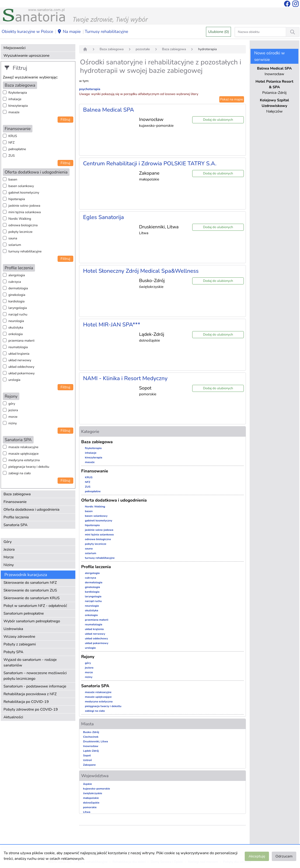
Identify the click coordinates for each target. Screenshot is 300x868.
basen (13, 179)
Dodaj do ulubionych (218, 120)
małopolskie (91, 798)
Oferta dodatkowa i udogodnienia (31, 510)
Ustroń (87, 760)
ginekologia (17, 295)
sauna (13, 238)
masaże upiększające (24, 454)
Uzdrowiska (13, 629)
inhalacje (15, 99)
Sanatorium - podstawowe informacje (35, 686)
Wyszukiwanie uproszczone (26, 56)
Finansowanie (15, 502)
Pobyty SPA (13, 652)
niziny (13, 423)
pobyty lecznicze (20, 232)
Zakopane (89, 765)
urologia (14, 380)
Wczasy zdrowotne (19, 637)
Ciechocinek (91, 737)
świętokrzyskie (93, 793)
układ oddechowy (21, 367)
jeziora (13, 410)
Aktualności (13, 717)
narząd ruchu (18, 314)
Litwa (87, 812)
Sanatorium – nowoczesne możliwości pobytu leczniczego (35, 676)
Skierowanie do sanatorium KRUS (32, 598)
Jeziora (9, 549)
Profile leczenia (16, 517)
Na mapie (69, 32)
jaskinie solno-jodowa (24, 206)
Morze (9, 557)
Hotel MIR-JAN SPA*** (112, 325)
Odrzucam (284, 856)
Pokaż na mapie (232, 99)
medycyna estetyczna (24, 460)
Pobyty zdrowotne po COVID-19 (31, 709)
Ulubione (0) (218, 32)
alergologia (17, 275)
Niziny (9, 565)
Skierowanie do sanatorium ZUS (30, 590)
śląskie (87, 784)
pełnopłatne (17, 149)
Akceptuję (257, 856)
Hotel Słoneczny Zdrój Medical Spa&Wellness (141, 271)
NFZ (11, 143)
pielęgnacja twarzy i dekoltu (29, 467)
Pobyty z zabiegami (20, 644)
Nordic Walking (20, 219)
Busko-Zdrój (91, 732)
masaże (14, 112)
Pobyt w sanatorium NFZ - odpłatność (35, 606)
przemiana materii (21, 341)
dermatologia (18, 288)
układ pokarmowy (21, 373)
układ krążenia (19, 354)
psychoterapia (90, 89)
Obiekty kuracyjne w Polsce (27, 32)
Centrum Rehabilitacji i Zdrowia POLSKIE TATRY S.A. (150, 163)
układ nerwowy (20, 360)
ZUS (12, 156)
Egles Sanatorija (103, 217)
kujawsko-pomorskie (97, 789)
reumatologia (18, 347)
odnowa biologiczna (23, 225)
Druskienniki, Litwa (96, 741)
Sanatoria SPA (16, 525)
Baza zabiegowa (17, 494)
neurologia (16, 321)
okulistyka (16, 328)
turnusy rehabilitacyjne (25, 251)
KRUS (13, 136)
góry (12, 404)
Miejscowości (14, 48)
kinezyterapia (18, 106)
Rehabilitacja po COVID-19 (26, 702)
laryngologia (18, 308)
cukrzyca (15, 282)
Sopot (87, 755)
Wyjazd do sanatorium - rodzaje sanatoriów (30, 663)
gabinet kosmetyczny (24, 193)
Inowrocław (91, 746)
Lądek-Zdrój (91, 751)
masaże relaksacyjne (23, 447)
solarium (15, 245)
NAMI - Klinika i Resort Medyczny (125, 378)
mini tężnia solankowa (25, 212)
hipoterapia (17, 199)
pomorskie (90, 807)
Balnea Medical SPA (108, 110)
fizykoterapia (18, 93)
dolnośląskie (91, 803)
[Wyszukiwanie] (293, 32)
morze (13, 417)
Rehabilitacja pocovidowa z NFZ (30, 694)
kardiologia (16, 301)
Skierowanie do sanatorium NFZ (30, 583)
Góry (8, 542)
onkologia (16, 334)
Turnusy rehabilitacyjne (106, 32)
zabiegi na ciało (20, 473)
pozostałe (143, 49)
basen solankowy (21, 186)
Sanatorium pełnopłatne (24, 613)
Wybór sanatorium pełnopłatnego (32, 621)
